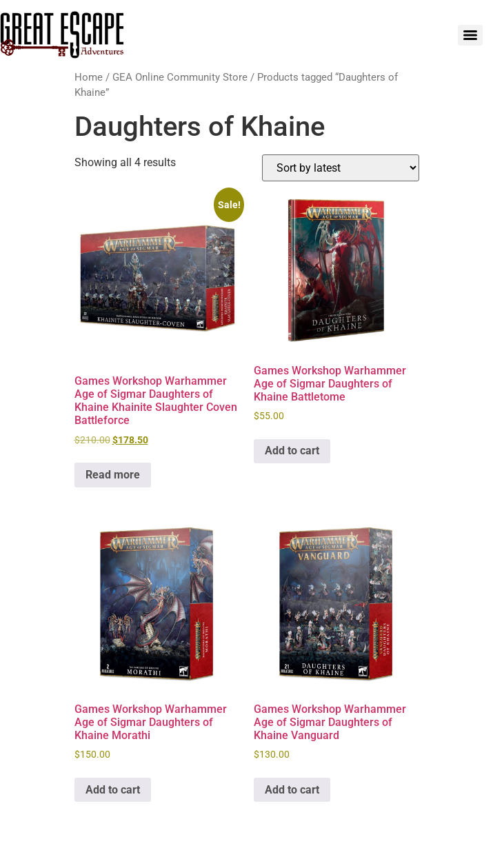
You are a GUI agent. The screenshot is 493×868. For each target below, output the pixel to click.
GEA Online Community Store (180, 77)
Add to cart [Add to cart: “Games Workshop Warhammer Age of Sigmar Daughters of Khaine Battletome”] (292, 451)
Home (89, 77)
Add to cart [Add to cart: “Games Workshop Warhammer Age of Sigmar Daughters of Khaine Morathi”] (113, 790)
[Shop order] (341, 168)
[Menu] (470, 35)
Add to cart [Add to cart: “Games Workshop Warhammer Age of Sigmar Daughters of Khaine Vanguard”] (292, 790)
